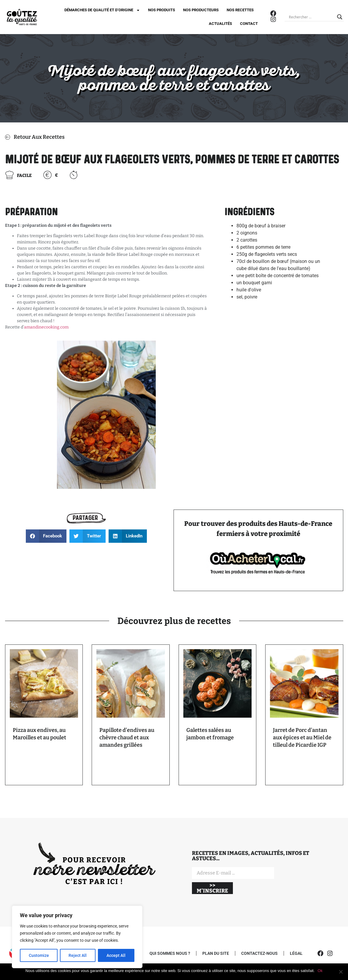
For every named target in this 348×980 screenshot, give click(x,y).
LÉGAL (296, 953)
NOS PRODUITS (162, 10)
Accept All (116, 955)
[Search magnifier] (340, 17)
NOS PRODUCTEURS (201, 10)
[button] (46, 536)
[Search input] (312, 17)
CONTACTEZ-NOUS (259, 953)
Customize (39, 955)
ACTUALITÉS (220, 24)
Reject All (78, 955)
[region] (77, 937)
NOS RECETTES (240, 10)
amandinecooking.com (47, 327)
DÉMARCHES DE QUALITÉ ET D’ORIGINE (102, 10)
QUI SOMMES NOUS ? (170, 953)
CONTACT (249, 24)
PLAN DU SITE (216, 953)
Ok (320, 971)
